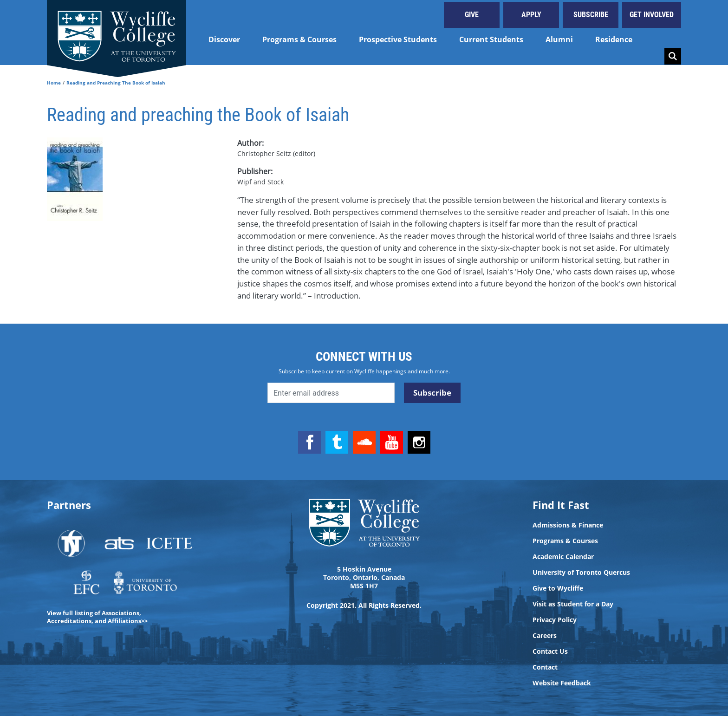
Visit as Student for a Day (573, 604)
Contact (545, 667)
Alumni (559, 39)
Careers (545, 636)
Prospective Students (398, 39)
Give (472, 15)
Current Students (491, 39)
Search (673, 56)
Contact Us (550, 651)
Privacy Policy (555, 620)
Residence (614, 39)
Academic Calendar (563, 557)
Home (54, 83)
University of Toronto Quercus (581, 573)
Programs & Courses (299, 39)
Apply (531, 15)
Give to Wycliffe (558, 588)
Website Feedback (562, 683)
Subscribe (591, 15)
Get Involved (652, 15)
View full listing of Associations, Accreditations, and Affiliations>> (97, 617)
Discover (224, 39)
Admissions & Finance (568, 525)
